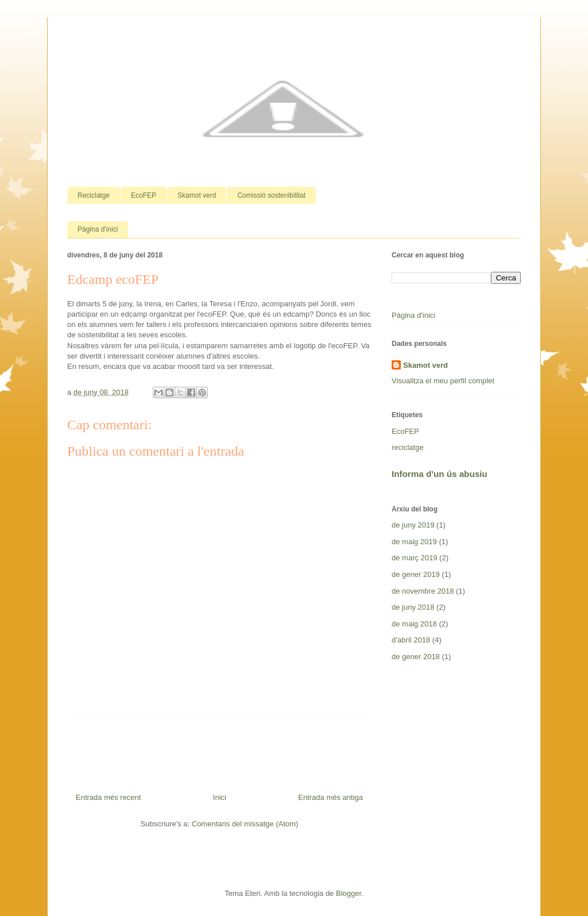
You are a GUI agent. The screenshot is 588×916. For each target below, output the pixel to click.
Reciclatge (94, 195)
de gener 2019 (416, 574)
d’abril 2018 (411, 640)
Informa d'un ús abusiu (440, 474)
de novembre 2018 (423, 591)
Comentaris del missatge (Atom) (245, 824)
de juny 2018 (413, 607)
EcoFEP (144, 195)
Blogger (349, 893)
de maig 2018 (414, 624)
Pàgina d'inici (98, 229)
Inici (220, 797)
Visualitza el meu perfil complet (443, 381)
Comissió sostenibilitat (271, 195)
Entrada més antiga (330, 797)
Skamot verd (197, 195)
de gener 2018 (416, 657)
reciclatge (408, 447)
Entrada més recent (108, 797)
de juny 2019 (413, 525)
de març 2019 (415, 558)
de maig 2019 (414, 542)
